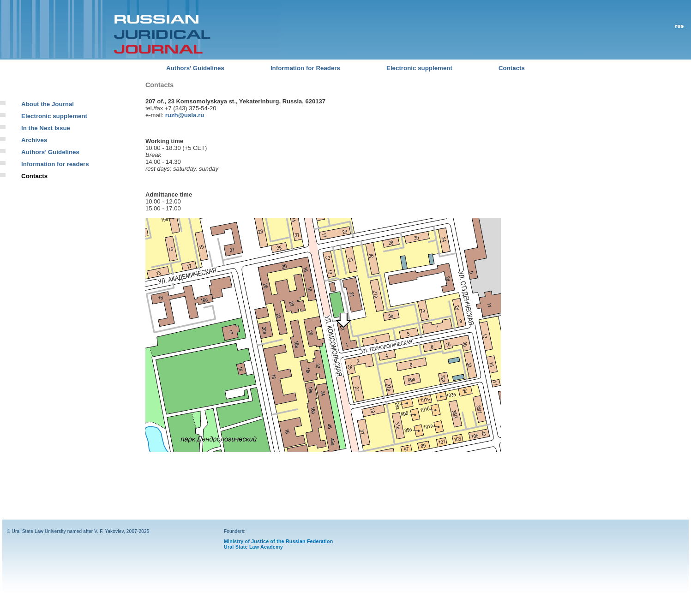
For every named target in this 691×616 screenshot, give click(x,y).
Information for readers (55, 164)
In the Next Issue (46, 128)
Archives (34, 140)
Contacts (512, 68)
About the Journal (48, 104)
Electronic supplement (419, 68)
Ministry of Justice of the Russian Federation (278, 541)
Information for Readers (305, 68)
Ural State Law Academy (253, 547)
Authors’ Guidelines (195, 68)
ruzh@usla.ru (185, 115)
